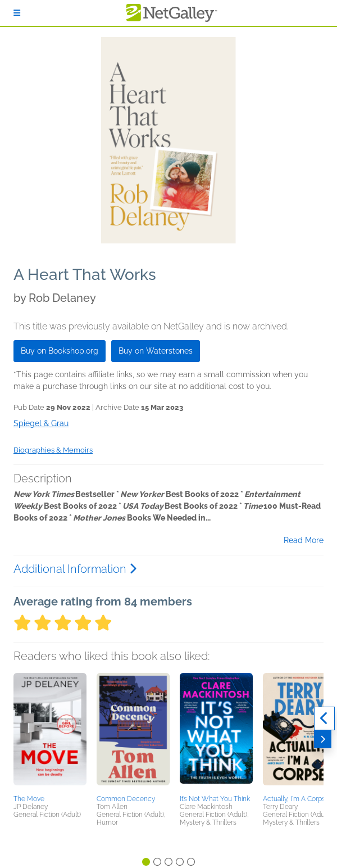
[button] (50, 732)
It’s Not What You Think (215, 799)
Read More (304, 540)
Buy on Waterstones (156, 351)
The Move (29, 799)
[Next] (323, 739)
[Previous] (324, 718)
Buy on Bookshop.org (60, 351)
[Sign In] (17, 13)
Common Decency (126, 799)
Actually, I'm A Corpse (296, 799)
